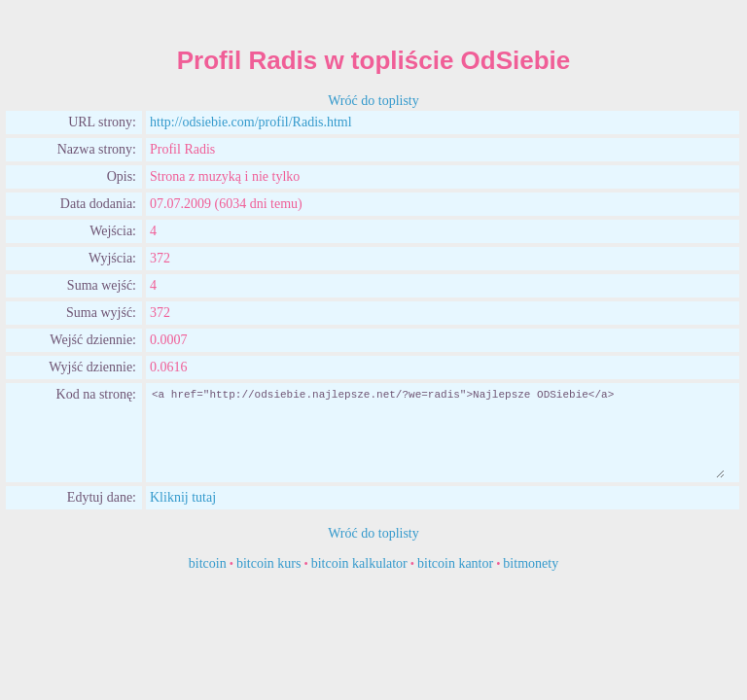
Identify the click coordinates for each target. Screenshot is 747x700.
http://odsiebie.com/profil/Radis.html (251, 122)
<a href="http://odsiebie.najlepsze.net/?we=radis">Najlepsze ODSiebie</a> (437, 433)
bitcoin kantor (455, 563)
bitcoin (208, 563)
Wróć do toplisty (373, 101)
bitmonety (531, 563)
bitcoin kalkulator (359, 563)
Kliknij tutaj (183, 497)
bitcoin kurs (269, 563)
